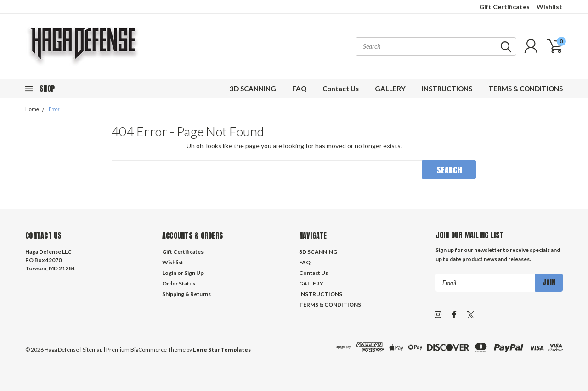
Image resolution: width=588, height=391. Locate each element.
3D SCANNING (253, 89)
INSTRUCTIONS (447, 89)
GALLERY (390, 89)
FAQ (299, 89)
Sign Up (194, 273)
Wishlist (549, 7)
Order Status (179, 283)
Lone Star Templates (222, 349)
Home (32, 109)
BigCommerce (149, 349)
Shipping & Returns (187, 294)
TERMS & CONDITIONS (526, 89)
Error (54, 109)
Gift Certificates (504, 7)
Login (169, 273)
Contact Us (341, 89)
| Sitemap (91, 349)
